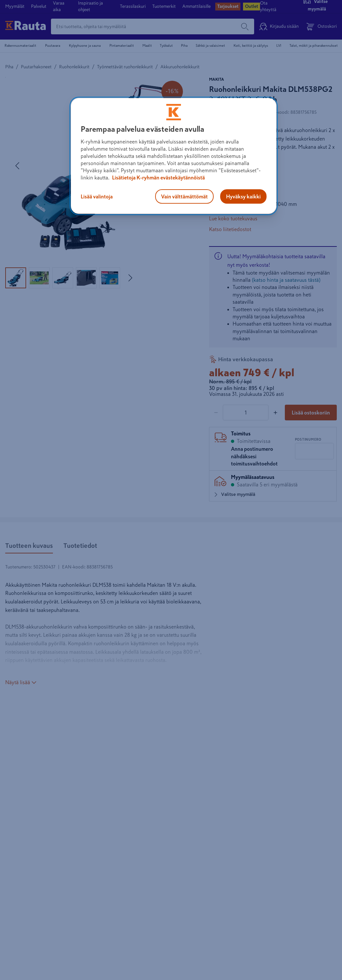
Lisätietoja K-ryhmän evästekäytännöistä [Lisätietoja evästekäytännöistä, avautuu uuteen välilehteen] (158, 177)
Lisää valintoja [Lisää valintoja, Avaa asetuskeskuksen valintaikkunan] (97, 196)
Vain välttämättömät (184, 196)
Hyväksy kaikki (243, 196)
